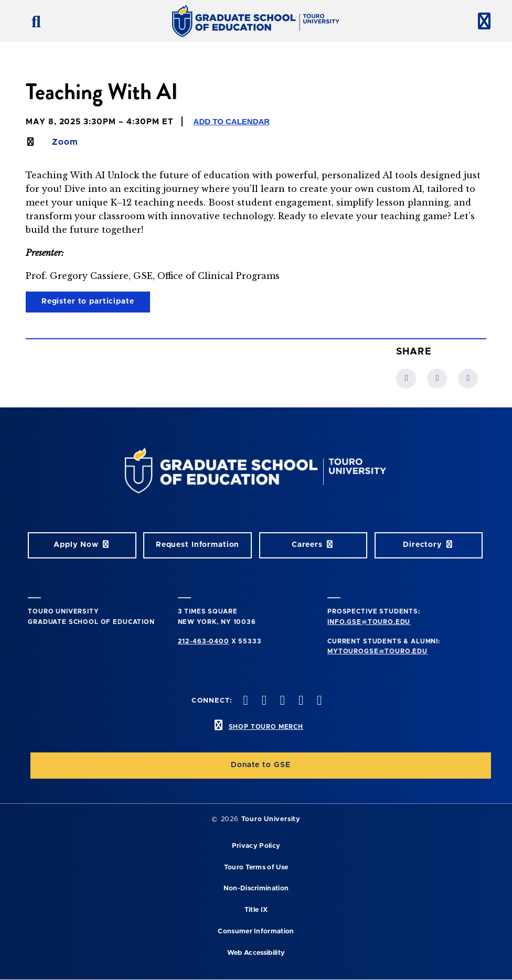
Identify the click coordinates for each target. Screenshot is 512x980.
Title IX (256, 910)
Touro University (271, 819)
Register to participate (88, 301)
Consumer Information (256, 931)
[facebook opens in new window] (244, 701)
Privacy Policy (256, 846)
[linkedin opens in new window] (318, 701)
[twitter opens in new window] (263, 701)
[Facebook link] (406, 379)
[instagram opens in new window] (281, 701)
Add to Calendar (232, 121)
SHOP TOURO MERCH (266, 727)
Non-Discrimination (256, 889)
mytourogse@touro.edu (377, 651)
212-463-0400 (204, 641)
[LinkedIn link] (437, 379)
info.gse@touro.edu (369, 622)
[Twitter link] (468, 379)
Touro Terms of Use (256, 868)
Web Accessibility (256, 953)
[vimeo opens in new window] (300, 701)
